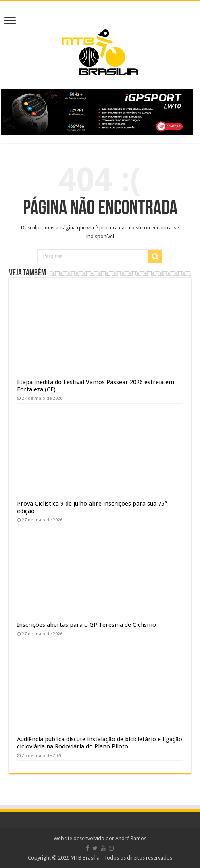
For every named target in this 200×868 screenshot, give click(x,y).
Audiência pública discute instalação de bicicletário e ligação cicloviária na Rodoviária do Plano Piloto (100, 743)
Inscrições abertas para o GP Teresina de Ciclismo (86, 625)
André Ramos (131, 838)
